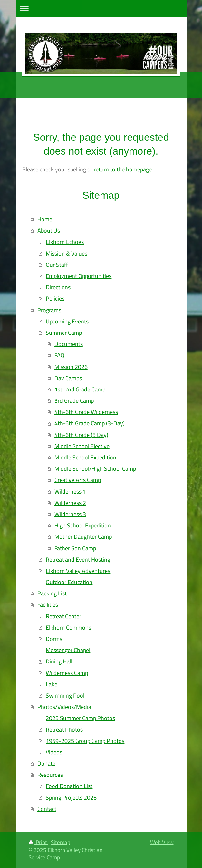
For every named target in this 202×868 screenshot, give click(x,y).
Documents (69, 344)
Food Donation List (69, 786)
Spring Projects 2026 (71, 798)
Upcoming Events (67, 321)
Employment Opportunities (79, 276)
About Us (49, 231)
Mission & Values (67, 253)
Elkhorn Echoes (65, 242)
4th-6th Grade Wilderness (86, 412)
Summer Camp (64, 333)
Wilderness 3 (70, 514)
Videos (54, 752)
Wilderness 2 (70, 503)
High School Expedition (83, 525)
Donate (46, 763)
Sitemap (61, 842)
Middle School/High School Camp (95, 469)
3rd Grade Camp (74, 401)
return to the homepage (123, 169)
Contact (47, 809)
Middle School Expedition (85, 457)
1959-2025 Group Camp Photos (85, 741)
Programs (49, 310)
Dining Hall (59, 661)
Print (38, 842)
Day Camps (68, 378)
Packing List (52, 593)
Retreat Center (63, 616)
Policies (55, 299)
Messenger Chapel (68, 650)
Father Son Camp (75, 548)
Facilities (48, 605)
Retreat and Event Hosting (78, 559)
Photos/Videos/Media (64, 707)
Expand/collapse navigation (101, 9)
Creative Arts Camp (78, 480)
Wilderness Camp (67, 673)
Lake (52, 684)
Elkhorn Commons (68, 627)
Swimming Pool (65, 695)
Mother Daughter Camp (83, 537)
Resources (50, 775)
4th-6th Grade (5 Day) (81, 435)
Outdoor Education (69, 582)
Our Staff (57, 265)
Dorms (54, 639)
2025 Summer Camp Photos (80, 718)
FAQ (59, 355)
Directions (58, 287)
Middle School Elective (82, 446)
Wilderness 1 (70, 492)
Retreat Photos (64, 730)
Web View (162, 842)
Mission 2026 (71, 367)
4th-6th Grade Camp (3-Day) (90, 423)
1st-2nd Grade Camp (80, 389)
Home (45, 219)
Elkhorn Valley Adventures (78, 571)
